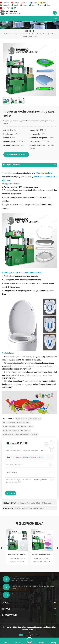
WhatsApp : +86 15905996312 (22, 581)
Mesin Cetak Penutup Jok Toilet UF (26, 34)
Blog (30, 632)
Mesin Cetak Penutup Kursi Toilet (17, 555)
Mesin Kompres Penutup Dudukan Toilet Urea (31, 508)
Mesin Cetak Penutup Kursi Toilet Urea (16, 430)
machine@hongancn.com (25, 594)
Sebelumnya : (9, 503)
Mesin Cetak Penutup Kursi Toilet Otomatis (18, 426)
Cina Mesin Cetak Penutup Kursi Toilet (16, 423)
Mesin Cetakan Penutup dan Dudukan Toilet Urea (20, 434)
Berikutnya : (8, 508)
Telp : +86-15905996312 (20, 578)
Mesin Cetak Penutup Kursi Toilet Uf (28, 419)
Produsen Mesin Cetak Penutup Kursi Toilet (29, 457)
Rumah (7, 34)
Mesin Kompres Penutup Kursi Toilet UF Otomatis (33, 503)
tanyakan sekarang (16, 155)
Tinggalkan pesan (29, 640)
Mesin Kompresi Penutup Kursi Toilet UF (42, 555)
